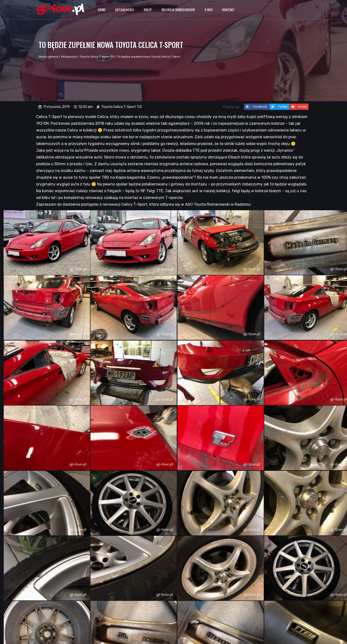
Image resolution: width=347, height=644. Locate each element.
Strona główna (48, 57)
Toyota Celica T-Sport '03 (97, 57)
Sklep (148, 10)
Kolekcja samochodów (178, 10)
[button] (257, 107)
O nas (209, 10)
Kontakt (228, 10)
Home (102, 10)
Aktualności (125, 10)
